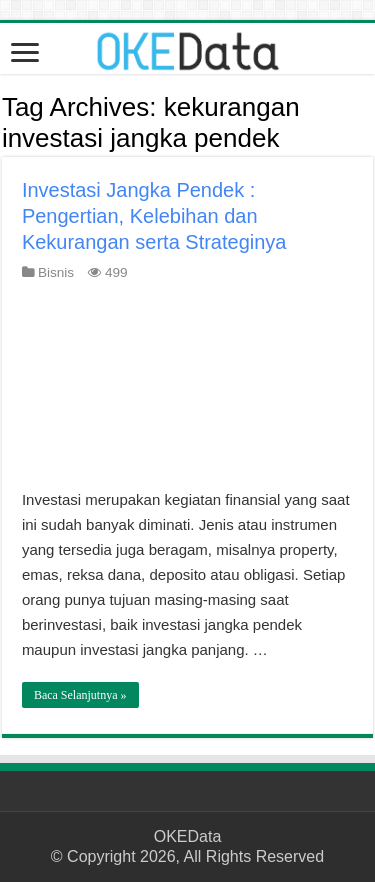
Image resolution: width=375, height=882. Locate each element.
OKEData (188, 836)
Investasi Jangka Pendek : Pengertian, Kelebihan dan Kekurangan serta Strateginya (154, 216)
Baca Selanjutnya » (80, 695)
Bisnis (56, 272)
